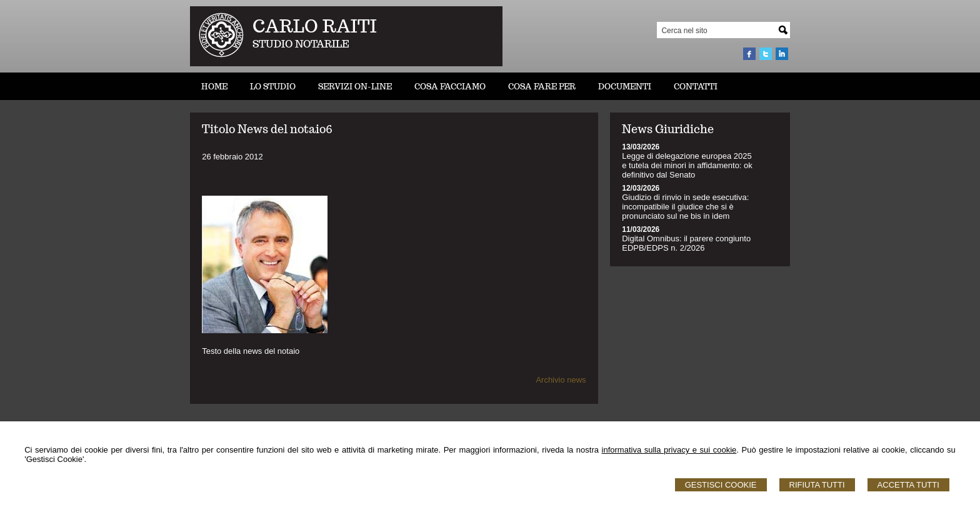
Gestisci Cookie (721, 485)
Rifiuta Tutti (817, 485)
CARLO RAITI (315, 26)
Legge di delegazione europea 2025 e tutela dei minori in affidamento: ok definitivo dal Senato (687, 165)
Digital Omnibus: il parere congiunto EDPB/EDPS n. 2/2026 (686, 243)
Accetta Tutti (908, 485)
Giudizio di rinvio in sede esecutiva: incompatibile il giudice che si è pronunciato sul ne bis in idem (685, 207)
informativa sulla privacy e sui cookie (669, 450)
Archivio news (561, 380)
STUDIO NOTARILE (301, 44)
